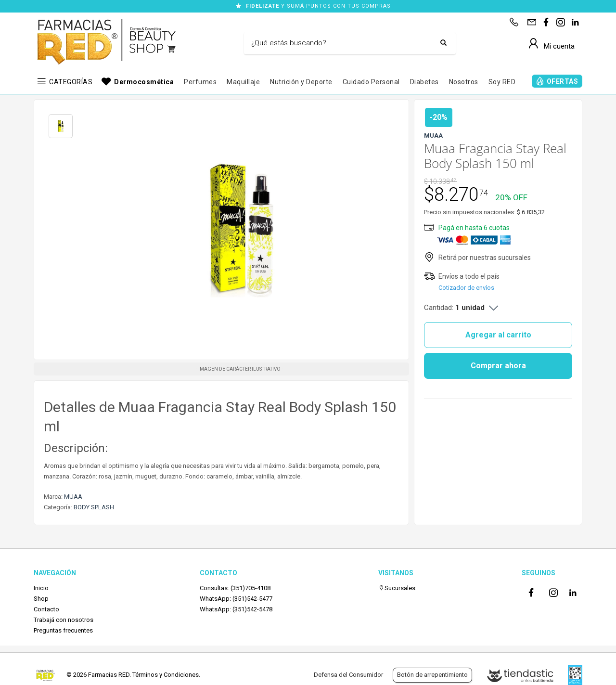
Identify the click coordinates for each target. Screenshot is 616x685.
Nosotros (464, 82)
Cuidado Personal (371, 82)
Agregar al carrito (498, 335)
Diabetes (424, 82)
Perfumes (200, 82)
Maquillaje (243, 82)
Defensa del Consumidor (348, 675)
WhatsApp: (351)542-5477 (236, 599)
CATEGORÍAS (71, 82)
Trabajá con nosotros (64, 620)
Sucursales (397, 588)
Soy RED (502, 82)
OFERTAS (563, 81)
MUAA (73, 497)
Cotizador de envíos (466, 288)
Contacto (46, 609)
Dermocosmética (144, 82)
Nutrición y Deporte (301, 82)
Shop (41, 599)
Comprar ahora (498, 366)
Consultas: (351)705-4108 (235, 588)
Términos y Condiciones (166, 675)
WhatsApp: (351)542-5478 (236, 609)
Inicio (41, 588)
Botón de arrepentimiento (432, 675)
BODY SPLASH (94, 507)
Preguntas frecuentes (63, 630)
